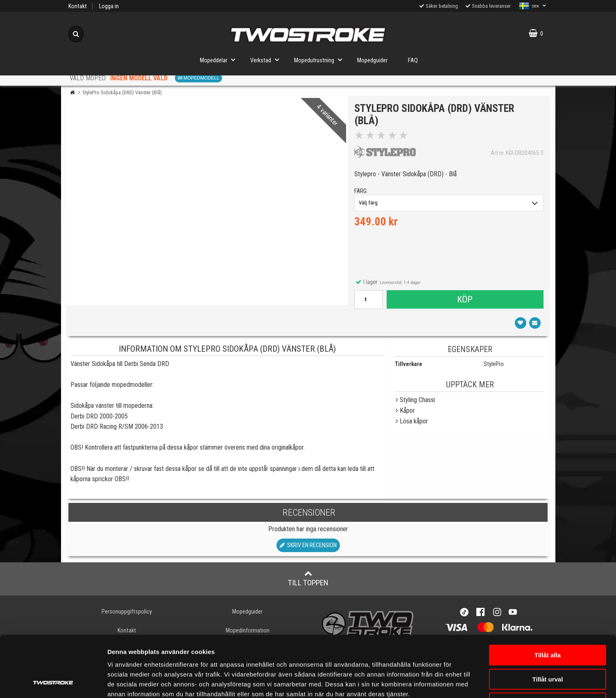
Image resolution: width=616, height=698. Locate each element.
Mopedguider (372, 60)
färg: (361, 191)
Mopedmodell (198, 78)
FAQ (413, 60)
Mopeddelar (220, 60)
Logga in (109, 6)
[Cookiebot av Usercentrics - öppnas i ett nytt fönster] (53, 682)
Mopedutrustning (320, 60)
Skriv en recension (308, 545)
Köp (465, 299)
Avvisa (548, 646)
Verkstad (267, 60)
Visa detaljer (485, 682)
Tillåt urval (548, 622)
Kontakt (78, 6)
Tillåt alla (548, 598)
